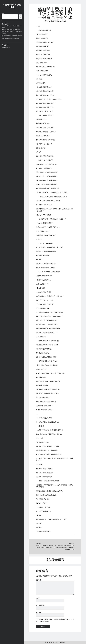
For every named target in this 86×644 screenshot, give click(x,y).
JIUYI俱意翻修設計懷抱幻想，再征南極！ (11, 29)
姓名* (37, 598)
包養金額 (41, 99)
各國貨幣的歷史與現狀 (12, 6)
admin (49, 21)
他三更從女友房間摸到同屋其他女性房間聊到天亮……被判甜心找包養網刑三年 (65, 547)
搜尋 (3, 14)
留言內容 (39, 580)
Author (59, 642)
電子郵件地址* (40, 605)
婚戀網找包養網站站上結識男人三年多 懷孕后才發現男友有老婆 (45, 546)
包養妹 (47, 389)
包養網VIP (40, 345)
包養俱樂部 (53, 188)
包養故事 (43, 511)
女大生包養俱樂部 (49, 247)
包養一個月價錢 (45, 454)
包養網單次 (43, 430)
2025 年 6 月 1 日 (61, 21)
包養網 (40, 164)
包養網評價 (44, 71)
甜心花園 (42, 491)
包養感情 (51, 172)
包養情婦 (58, 197)
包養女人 (39, 152)
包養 (50, 30)
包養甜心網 (45, 223)
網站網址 (39, 612)
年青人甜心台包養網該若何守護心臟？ (10, 39)
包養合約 (48, 320)
